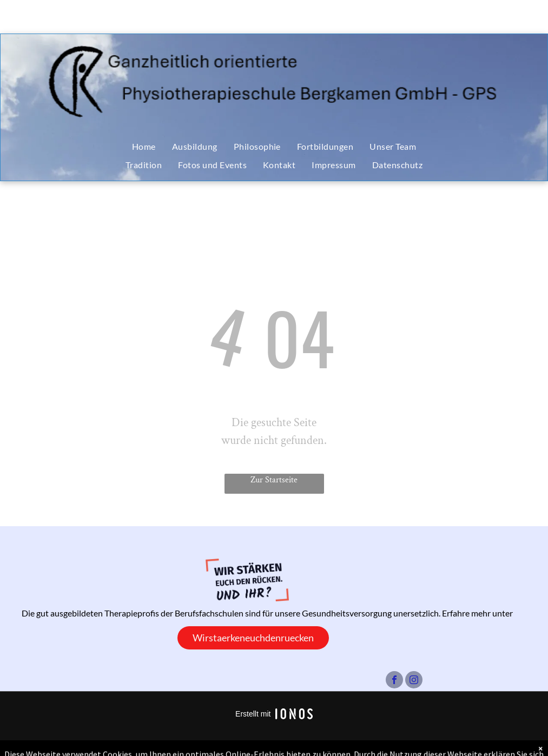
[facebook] (394, 681)
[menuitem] (144, 147)
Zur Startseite (274, 480)
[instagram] (414, 681)
